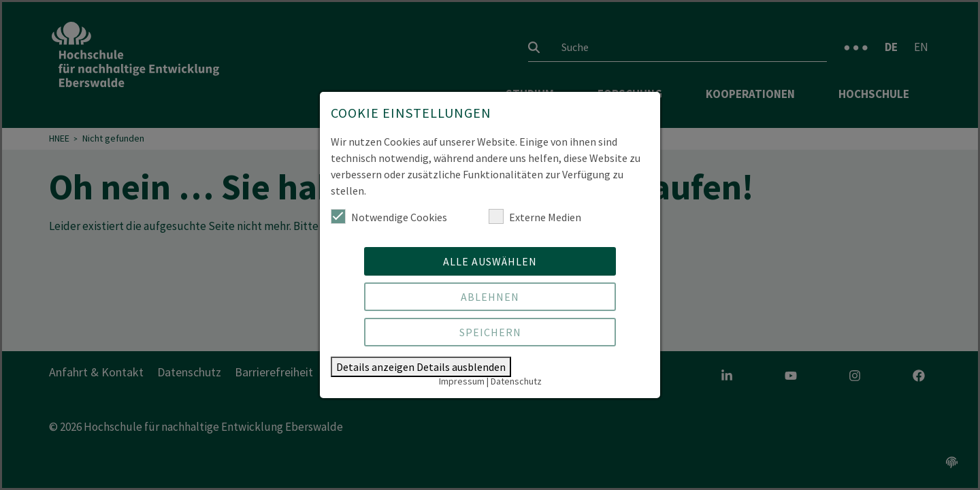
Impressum (462, 381)
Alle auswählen (490, 261)
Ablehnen (490, 297)
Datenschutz (516, 381)
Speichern (490, 332)
